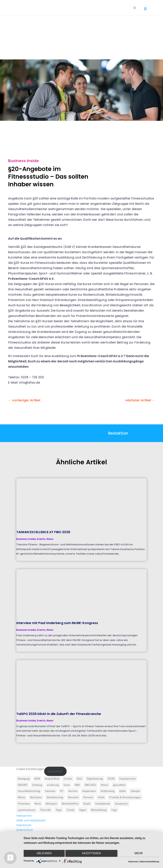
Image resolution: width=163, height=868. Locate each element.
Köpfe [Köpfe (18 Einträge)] (123, 791)
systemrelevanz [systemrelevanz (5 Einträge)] (27, 810)
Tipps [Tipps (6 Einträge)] (59, 810)
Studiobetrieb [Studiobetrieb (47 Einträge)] (103, 804)
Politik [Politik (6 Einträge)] (101, 797)
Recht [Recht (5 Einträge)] (38, 804)
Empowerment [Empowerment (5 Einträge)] (128, 779)
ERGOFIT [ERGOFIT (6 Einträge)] (23, 785)
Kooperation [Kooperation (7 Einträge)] (89, 791)
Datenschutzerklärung (149, 862)
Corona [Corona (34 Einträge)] (68, 779)
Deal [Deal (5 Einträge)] (79, 779)
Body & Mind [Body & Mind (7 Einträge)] (52, 779)
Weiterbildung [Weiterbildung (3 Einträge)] (99, 810)
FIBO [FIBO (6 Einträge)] (77, 785)
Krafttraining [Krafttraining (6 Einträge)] (108, 791)
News (50, 539)
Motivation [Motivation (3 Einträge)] (36, 797)
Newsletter (55, 771)
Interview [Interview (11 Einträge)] (50, 791)
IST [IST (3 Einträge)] (62, 791)
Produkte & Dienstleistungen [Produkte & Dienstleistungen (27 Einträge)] (125, 797)
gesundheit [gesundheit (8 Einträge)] (119, 785)
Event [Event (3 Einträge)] (67, 785)
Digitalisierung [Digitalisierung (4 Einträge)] (95, 779)
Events (41, 539)
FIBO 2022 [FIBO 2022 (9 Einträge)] (90, 785)
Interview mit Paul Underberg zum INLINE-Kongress (57, 623)
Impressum (24, 825)
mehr (139, 854)
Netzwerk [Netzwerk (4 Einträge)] (73, 797)
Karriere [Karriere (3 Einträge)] (73, 791)
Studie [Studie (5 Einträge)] (87, 804)
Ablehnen (44, 854)
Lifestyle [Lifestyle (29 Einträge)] (135, 791)
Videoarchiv (24, 816)
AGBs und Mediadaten (31, 820)
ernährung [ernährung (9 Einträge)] (53, 785)
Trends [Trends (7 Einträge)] (70, 810)
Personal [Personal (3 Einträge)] (88, 797)
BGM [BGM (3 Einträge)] (37, 779)
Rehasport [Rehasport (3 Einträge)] (51, 804)
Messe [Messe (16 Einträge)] (22, 797)
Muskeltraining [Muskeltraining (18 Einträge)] (55, 797)
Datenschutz (25, 830)
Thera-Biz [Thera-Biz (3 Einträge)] (46, 810)
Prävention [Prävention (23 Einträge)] (24, 804)
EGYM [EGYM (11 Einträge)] (111, 779)
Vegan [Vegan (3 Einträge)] (83, 810)
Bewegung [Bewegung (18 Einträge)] (24, 779)
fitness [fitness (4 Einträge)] (105, 785)
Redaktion (118, 433)
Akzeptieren (91, 854)
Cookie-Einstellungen (30, 769)
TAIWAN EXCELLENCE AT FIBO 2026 (43, 532)
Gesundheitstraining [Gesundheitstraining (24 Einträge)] (29, 791)
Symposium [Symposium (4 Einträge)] (121, 804)
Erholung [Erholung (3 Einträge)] (37, 785)
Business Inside (23, 161)
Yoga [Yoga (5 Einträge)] (114, 810)
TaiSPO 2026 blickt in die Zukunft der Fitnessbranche (59, 714)
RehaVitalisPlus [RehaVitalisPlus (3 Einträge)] (70, 804)
